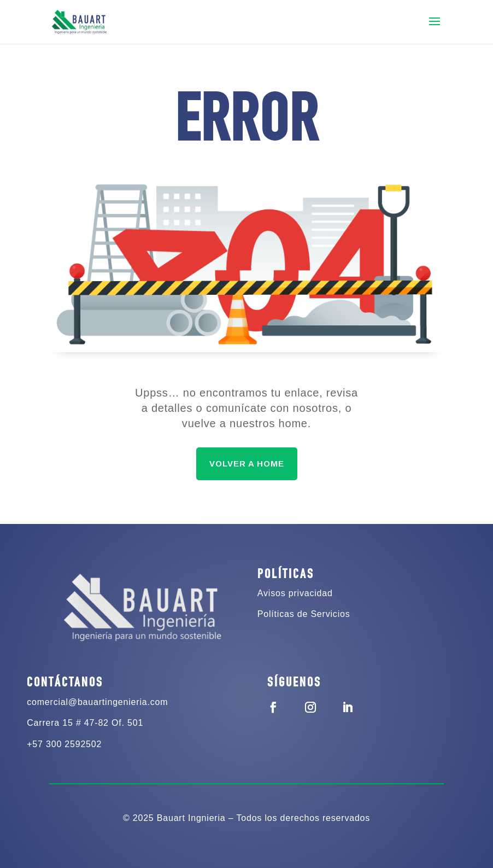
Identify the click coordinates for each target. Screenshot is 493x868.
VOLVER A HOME (247, 464)
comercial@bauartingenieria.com (97, 702)
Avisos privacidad (295, 593)
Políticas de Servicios (304, 614)
